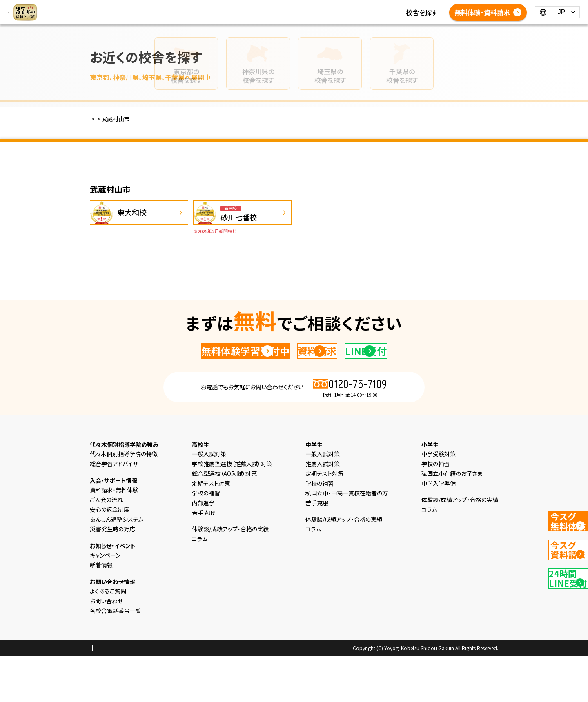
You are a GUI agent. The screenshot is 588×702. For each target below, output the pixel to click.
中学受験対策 (439, 500)
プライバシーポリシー (116, 694)
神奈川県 (242, 152)
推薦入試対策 (323, 509)
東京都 (139, 152)
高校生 (298, 7)
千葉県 (449, 152)
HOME (175, 7)
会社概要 (159, 694)
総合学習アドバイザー (117, 509)
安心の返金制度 (110, 555)
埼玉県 (346, 152)
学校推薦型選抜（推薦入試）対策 (232, 509)
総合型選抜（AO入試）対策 (224, 519)
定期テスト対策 (211, 529)
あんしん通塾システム (117, 565)
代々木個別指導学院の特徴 (124, 500)
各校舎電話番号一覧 (337, 17)
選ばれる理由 (210, 7)
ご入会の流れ (106, 545)
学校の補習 (206, 539)
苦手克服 (203, 558)
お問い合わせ (106, 646)
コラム (394, 7)
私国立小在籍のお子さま (452, 519)
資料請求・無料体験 (114, 535)
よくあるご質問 (280, 17)
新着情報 (365, 7)
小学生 (246, 7)
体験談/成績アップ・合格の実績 (209, 17)
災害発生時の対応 (112, 575)
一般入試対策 (209, 500)
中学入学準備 (439, 529)
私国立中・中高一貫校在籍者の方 (347, 539)
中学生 (272, 7)
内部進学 (203, 549)
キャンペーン (105, 601)
